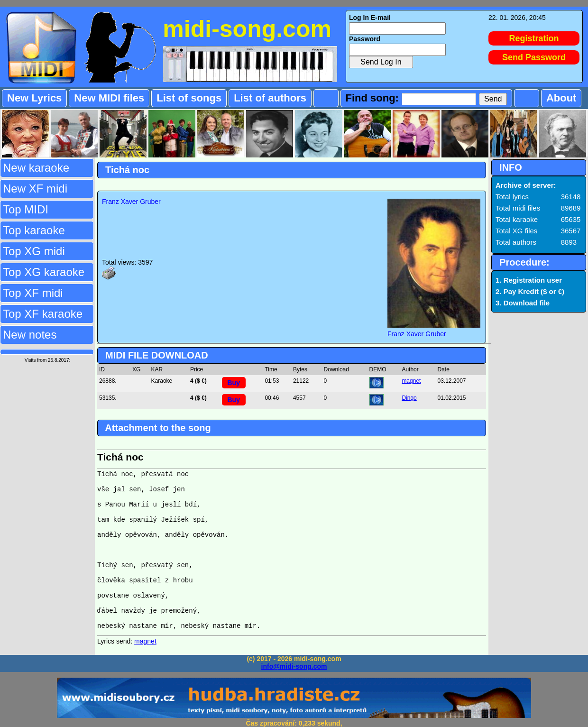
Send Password (534, 57)
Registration (534, 38)
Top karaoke (34, 230)
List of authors (270, 98)
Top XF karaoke (43, 314)
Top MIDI (26, 209)
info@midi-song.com (294, 666)
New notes (30, 335)
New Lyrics (34, 98)
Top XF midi (33, 293)
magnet (411, 381)
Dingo (409, 398)
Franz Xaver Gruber (131, 202)
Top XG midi (34, 251)
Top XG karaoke (44, 272)
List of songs (189, 98)
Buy (233, 383)
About (561, 98)
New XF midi (35, 189)
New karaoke (36, 168)
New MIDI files (109, 98)
